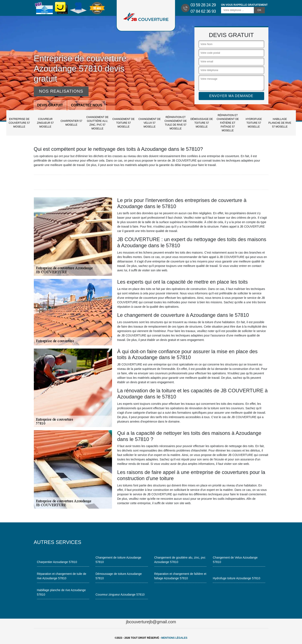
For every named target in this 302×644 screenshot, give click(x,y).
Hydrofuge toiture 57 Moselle (254, 123)
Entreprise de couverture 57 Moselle (19, 123)
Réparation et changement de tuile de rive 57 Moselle (176, 123)
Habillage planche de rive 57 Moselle (280, 123)
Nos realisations (61, 91)
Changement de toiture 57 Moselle (124, 123)
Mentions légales (174, 638)
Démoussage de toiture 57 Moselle (202, 123)
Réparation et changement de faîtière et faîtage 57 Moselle (228, 123)
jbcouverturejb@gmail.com (151, 622)
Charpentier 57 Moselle (71, 123)
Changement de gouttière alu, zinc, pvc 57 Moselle (97, 123)
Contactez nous (87, 105)
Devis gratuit (50, 105)
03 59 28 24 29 (203, 5)
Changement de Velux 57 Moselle (150, 123)
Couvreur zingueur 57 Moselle (45, 123)
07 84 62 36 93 (203, 11)
